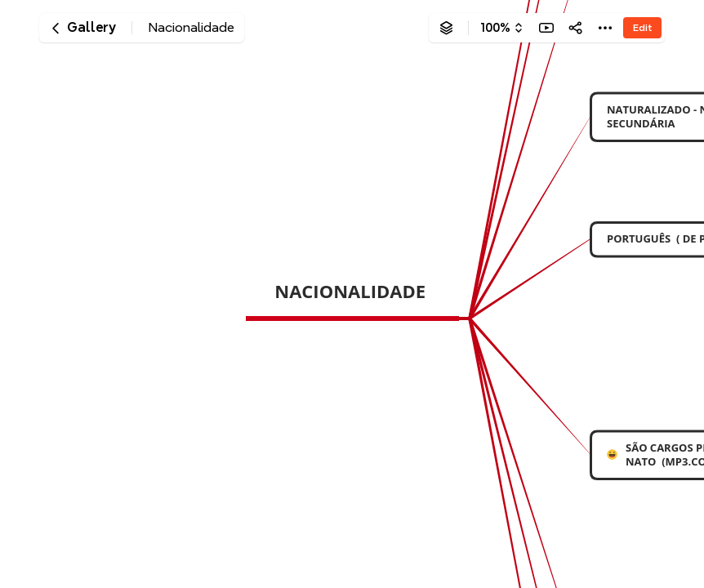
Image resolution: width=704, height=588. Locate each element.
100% (495, 28)
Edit (642, 27)
